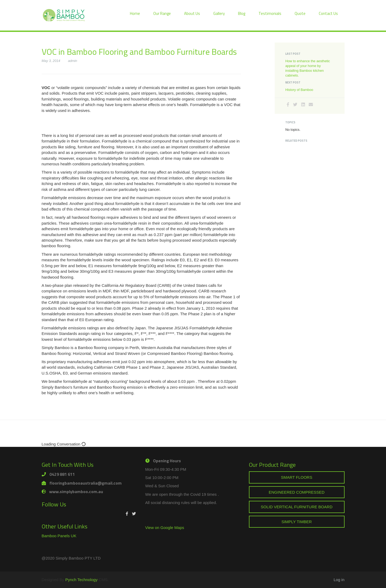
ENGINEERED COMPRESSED (296, 492)
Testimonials (270, 13)
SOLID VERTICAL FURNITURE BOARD (296, 507)
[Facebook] (288, 105)
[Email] (311, 105)
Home (135, 13)
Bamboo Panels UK (59, 536)
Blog (242, 13)
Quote (300, 13)
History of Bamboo (299, 90)
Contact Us (328, 13)
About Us (192, 13)
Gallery (219, 13)
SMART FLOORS (297, 477)
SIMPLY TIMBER (296, 522)
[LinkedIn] (303, 105)
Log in (339, 580)
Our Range (162, 13)
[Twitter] (295, 105)
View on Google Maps (165, 528)
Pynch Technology (81, 580)
